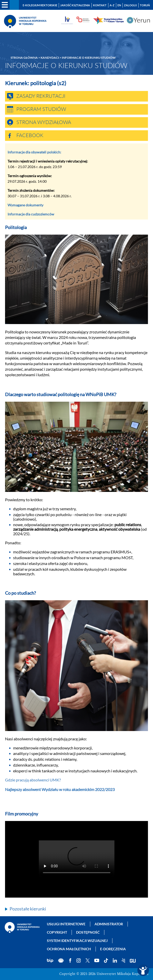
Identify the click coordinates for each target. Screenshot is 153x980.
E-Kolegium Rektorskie (40, 5)
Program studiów (41, 109)
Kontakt (100, 5)
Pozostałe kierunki (28, 909)
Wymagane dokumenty (25, 205)
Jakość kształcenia (75, 5)
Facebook (30, 136)
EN (119, 5)
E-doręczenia (113, 949)
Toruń (145, 5)
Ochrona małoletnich (69, 949)
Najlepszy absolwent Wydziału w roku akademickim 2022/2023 (60, 789)
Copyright (57, 932)
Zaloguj (130, 5)
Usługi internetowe (66, 924)
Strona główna (24, 58)
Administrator (109, 924)
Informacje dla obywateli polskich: (34, 152)
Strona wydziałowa (44, 122)
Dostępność (88, 932)
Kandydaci (50, 58)
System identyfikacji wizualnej (77, 941)
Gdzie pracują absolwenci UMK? (33, 780)
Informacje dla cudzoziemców (31, 214)
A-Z (112, 5)
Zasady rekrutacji (41, 96)
